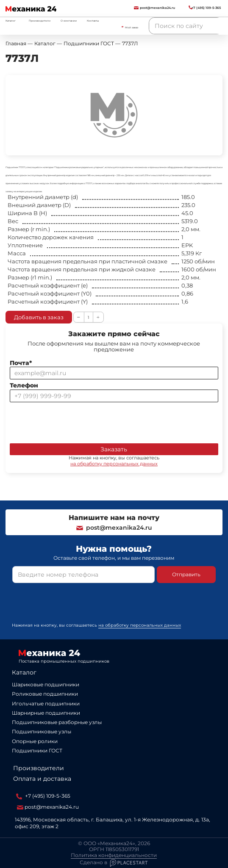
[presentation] (74, 421)
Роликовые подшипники (45, 694)
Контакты (93, 21)
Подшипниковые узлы (42, 731)
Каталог (24, 672)
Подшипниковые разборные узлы (57, 722)
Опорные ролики (35, 741)
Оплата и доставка (42, 779)
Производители (40, 21)
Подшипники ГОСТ (37, 751)
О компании (69, 21)
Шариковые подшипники (46, 684)
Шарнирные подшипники (46, 713)
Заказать (114, 449)
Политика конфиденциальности (114, 855)
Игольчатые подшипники (46, 704)
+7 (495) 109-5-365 (43, 796)
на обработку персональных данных (114, 464)
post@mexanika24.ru (114, 528)
